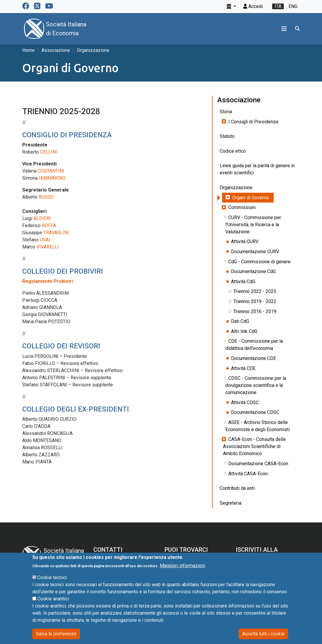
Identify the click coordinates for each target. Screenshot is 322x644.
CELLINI (49, 152)
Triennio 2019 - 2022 (255, 301)
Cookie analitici (53, 608)
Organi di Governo (251, 198)
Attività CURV (245, 242)
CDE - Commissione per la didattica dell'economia (254, 345)
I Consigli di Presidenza (253, 122)
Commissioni (242, 207)
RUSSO (46, 197)
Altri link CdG (244, 331)
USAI (45, 240)
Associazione (56, 50)
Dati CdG (240, 321)
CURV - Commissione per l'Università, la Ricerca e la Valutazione (253, 225)
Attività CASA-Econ (248, 474)
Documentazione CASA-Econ (258, 464)
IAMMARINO (52, 178)
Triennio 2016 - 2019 (255, 311)
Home (28, 50)
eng (293, 6)
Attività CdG (243, 282)
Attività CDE (243, 368)
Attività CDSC (245, 402)
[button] (231, 6)
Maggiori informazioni (182, 575)
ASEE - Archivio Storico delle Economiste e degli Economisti (258, 426)
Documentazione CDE (254, 358)
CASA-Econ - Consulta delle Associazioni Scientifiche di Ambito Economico (254, 446)
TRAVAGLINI (56, 233)
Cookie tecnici (52, 587)
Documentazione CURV (255, 252)
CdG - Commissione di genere (259, 262)
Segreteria (231, 503)
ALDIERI (42, 218)
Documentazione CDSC (255, 412)
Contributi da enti (237, 488)
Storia (226, 112)
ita (278, 6)
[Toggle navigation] (284, 29)
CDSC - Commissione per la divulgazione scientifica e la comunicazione (256, 385)
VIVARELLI (48, 247)
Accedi (253, 6)
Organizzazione (93, 50)
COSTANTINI (51, 171)
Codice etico (233, 151)
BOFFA (49, 225)
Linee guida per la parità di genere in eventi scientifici (257, 169)
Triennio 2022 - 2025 (255, 291)
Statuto (227, 136)
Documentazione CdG (253, 271)
